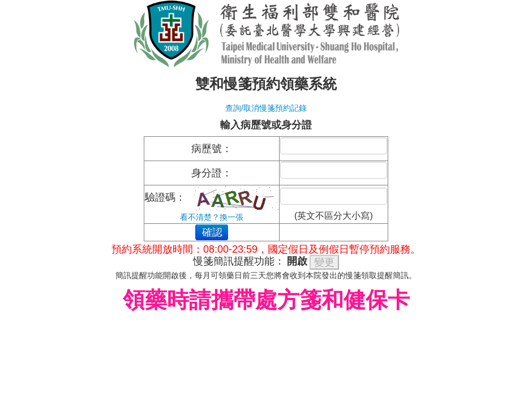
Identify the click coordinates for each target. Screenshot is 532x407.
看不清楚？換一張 (212, 217)
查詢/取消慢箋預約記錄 (266, 108)
